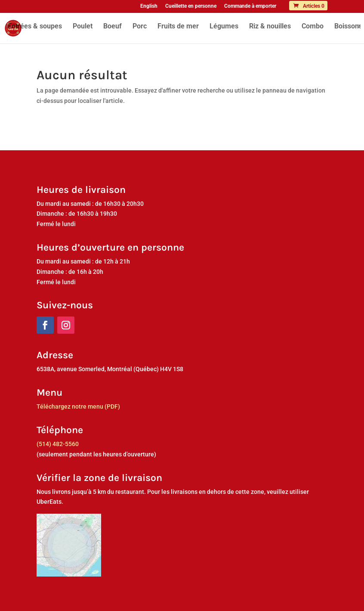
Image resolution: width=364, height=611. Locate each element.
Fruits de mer (178, 27)
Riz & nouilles (270, 27)
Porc (140, 27)
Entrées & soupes (35, 27)
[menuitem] (149, 8)
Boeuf (113, 27)
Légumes (224, 27)
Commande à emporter (250, 6)
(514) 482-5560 (58, 444)
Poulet (83, 27)
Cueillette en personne (191, 6)
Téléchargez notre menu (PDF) (78, 406)
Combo (313, 27)
